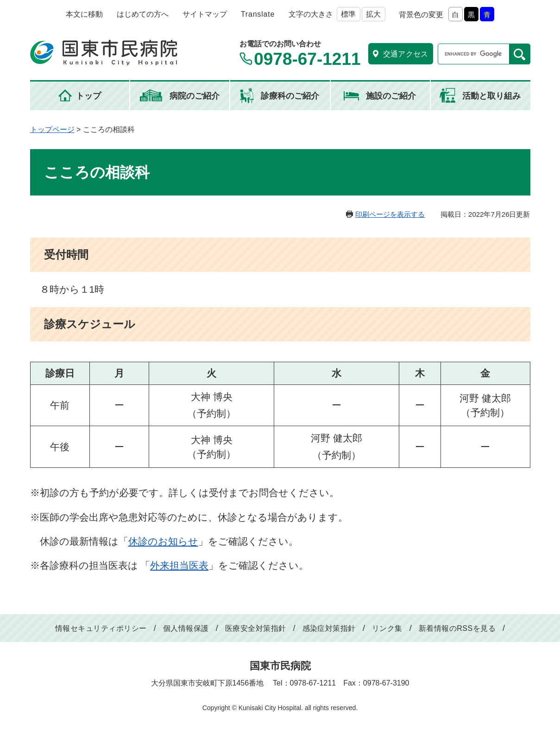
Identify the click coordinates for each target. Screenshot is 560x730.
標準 (348, 14)
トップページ (52, 129)
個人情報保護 (186, 628)
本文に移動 (84, 14)
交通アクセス (406, 54)
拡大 (373, 14)
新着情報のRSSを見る (457, 628)
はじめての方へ (143, 14)
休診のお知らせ (163, 541)
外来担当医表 (179, 565)
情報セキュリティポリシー (101, 628)
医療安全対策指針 (256, 628)
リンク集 (387, 628)
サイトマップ (205, 14)
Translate (258, 14)
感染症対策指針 (329, 628)
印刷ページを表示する (390, 214)
